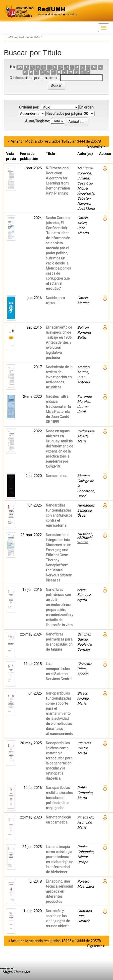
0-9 (20, 67)
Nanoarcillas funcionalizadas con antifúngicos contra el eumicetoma (59, 515)
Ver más (83, 542)
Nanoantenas (57, 476)
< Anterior (16, 141)
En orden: (87, 107)
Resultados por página (64, 114)
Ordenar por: (29, 107)
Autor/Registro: (37, 121)
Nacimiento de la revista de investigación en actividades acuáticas (59, 377)
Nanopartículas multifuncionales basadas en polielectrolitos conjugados (59, 798)
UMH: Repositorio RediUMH (24, 37)
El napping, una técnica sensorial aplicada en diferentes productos (59, 891)
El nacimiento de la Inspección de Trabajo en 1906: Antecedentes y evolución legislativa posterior (59, 342)
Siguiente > (96, 146)
